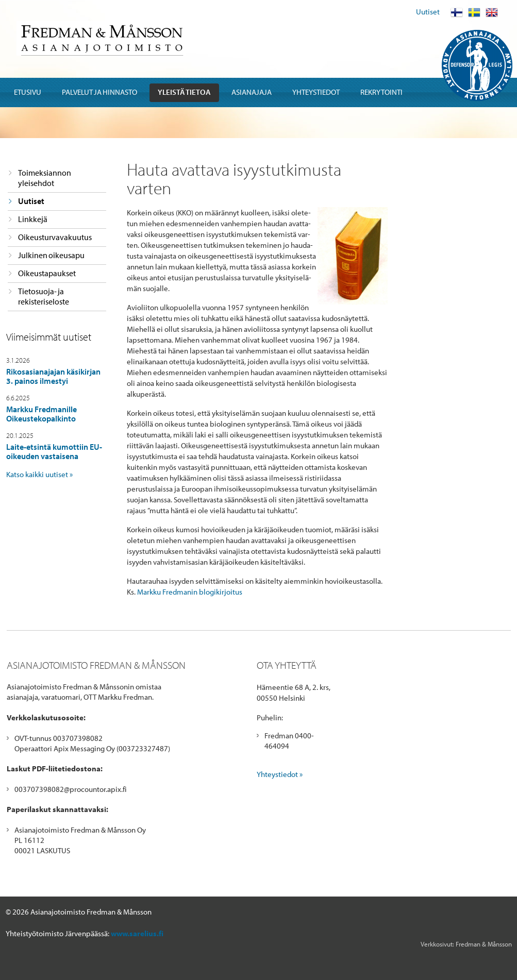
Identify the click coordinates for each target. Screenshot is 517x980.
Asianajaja (252, 92)
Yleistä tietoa (184, 92)
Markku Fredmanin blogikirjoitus (190, 592)
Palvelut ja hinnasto (99, 92)
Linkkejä (33, 219)
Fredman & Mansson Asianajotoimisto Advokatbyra (101, 38)
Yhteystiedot (316, 92)
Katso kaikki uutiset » (39, 474)
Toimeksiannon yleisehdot (45, 178)
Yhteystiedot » (280, 774)
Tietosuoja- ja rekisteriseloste (44, 296)
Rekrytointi (381, 92)
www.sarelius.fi (137, 933)
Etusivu (28, 92)
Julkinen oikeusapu (51, 255)
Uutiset (428, 12)
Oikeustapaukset (47, 273)
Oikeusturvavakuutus (55, 237)
